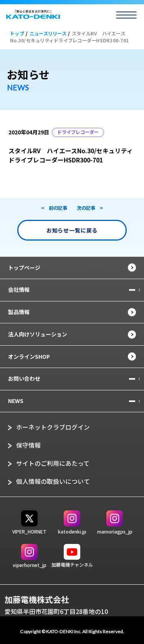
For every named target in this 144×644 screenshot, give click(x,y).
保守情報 (28, 445)
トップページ (24, 268)
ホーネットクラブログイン (53, 427)
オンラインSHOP (29, 356)
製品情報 (19, 312)
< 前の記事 (54, 208)
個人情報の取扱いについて (53, 481)
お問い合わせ (24, 378)
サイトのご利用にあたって (53, 463)
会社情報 (19, 289)
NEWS (16, 401)
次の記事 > (90, 208)
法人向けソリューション (38, 334)
